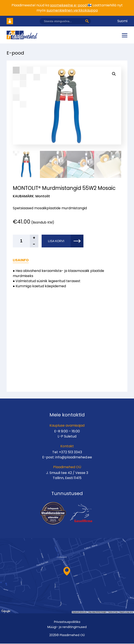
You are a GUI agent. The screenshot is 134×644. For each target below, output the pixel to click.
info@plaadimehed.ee (74, 458)
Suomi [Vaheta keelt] (122, 21)
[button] (114, 74)
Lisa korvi (56, 241)
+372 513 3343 (70, 453)
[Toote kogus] (26, 241)
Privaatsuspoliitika (67, 622)
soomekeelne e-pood (68, 5)
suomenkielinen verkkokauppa (72, 10)
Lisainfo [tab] (21, 261)
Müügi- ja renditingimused (67, 627)
